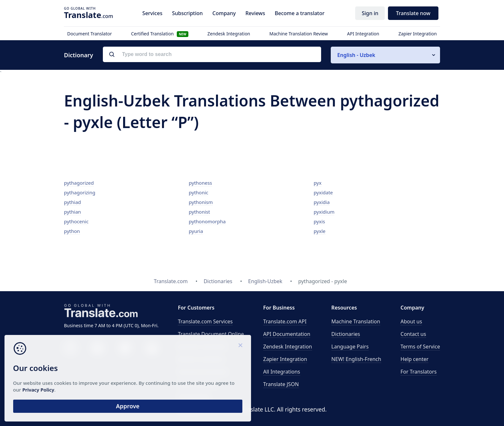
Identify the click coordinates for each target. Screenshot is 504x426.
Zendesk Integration (229, 34)
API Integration (363, 34)
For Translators (419, 372)
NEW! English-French (356, 359)
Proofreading (194, 397)
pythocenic (76, 221)
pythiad (72, 202)
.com (89, 15)
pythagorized (79, 183)
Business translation (202, 347)
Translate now (413, 13)
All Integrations (282, 372)
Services (152, 13)
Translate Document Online (211, 334)
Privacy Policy (62, 387)
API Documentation (287, 334)
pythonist (199, 212)
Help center (414, 359)
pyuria (196, 231)
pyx (318, 183)
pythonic (198, 192)
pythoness (200, 183)
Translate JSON (281, 384)
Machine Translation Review (299, 34)
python (72, 231)
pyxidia (322, 202)
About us (411, 321)
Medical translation (201, 359)
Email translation (198, 384)
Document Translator (90, 34)
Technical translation (203, 372)
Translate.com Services (205, 321)
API (285, 321)
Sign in (370, 13)
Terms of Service (420, 347)
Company (224, 13)
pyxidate (323, 192)
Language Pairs (350, 347)
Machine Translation (356, 321)
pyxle (320, 231)
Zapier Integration (418, 34)
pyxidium (324, 212)
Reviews (255, 13)
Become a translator (300, 13)
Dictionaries (346, 334)
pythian (72, 212)
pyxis (319, 221)
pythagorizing (80, 192)
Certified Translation (160, 34)
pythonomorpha (207, 221)
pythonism (201, 202)
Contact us (413, 334)
